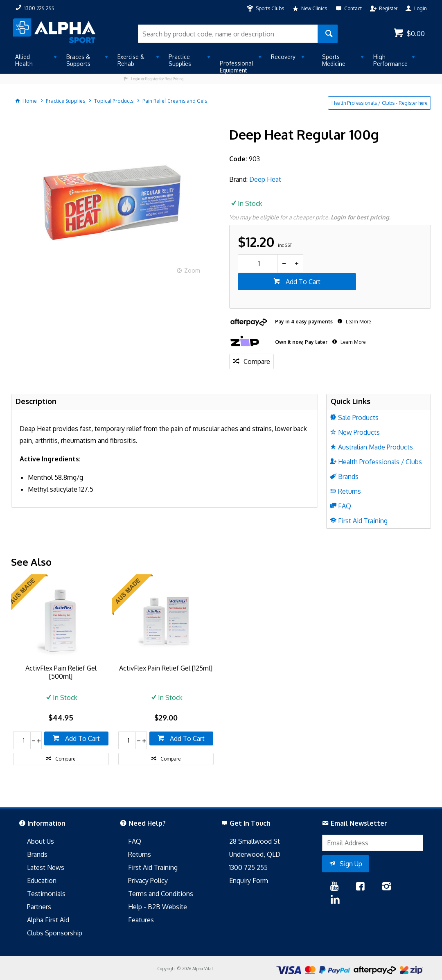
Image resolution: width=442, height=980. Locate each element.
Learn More (358, 322)
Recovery (283, 57)
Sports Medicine (334, 60)
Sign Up (351, 864)
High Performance (390, 60)
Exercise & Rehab (131, 60)
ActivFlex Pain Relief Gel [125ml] (166, 668)
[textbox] (228, 34)
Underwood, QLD (255, 854)
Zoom (192, 270)
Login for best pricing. (361, 217)
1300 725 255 (248, 867)
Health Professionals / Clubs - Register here (379, 103)
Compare (257, 361)
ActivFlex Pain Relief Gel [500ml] (61, 672)
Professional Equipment (237, 67)
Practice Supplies (180, 60)
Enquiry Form (249, 881)
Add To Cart (302, 282)
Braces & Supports (78, 60)
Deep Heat (265, 179)
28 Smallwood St (255, 841)
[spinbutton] (258, 264)
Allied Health (24, 60)
